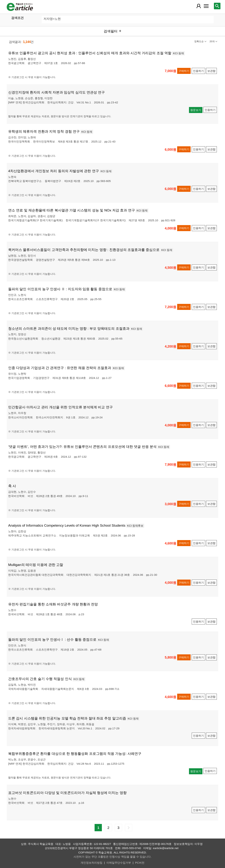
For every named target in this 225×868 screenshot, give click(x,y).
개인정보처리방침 (91, 863)
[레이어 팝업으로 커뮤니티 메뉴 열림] (206, 6)
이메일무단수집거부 (119, 863)
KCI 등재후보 (135, 526)
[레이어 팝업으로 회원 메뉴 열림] (198, 6)
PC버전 (140, 863)
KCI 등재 (178, 53)
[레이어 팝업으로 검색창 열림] (217, 6)
